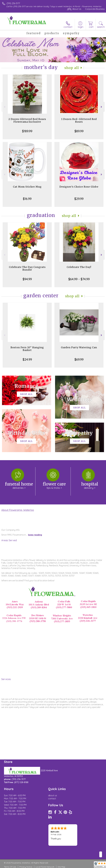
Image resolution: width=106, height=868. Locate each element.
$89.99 (79, 131)
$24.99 (27, 359)
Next (102, 107)
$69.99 (79, 359)
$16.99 (27, 199)
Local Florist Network (45, 867)
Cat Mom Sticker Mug (27, 187)
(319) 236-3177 (13, 3)
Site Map (61, 867)
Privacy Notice (26, 867)
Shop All (72, 68)
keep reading (35, 535)
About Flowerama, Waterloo (18, 510)
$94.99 (27, 279)
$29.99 (79, 199)
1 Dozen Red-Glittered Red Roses (79, 120)
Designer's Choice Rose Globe (79, 187)
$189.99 (27, 131)
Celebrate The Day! (79, 267)
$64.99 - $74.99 (79, 279)
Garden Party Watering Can (79, 347)
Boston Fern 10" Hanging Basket (27, 349)
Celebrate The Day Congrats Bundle (27, 268)
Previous (4, 107)
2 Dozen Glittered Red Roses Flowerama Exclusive (27, 120)
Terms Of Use (10, 867)
